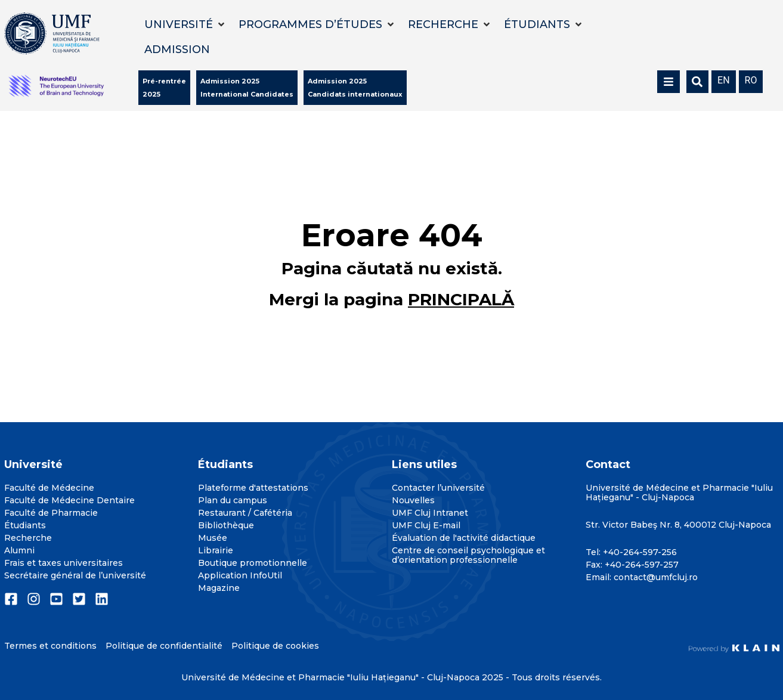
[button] (185, 24)
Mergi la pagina (391, 299)
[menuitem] (724, 80)
